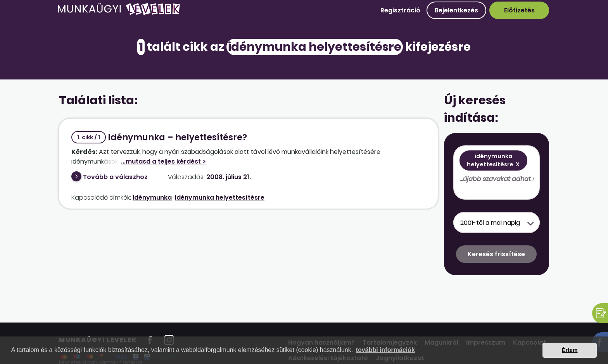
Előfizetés (519, 10)
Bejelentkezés (456, 10)
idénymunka (152, 198)
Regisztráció (400, 10)
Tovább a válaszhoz (115, 177)
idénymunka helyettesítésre (220, 198)
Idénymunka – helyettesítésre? (159, 137)
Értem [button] (570, 350)
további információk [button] (385, 350)
